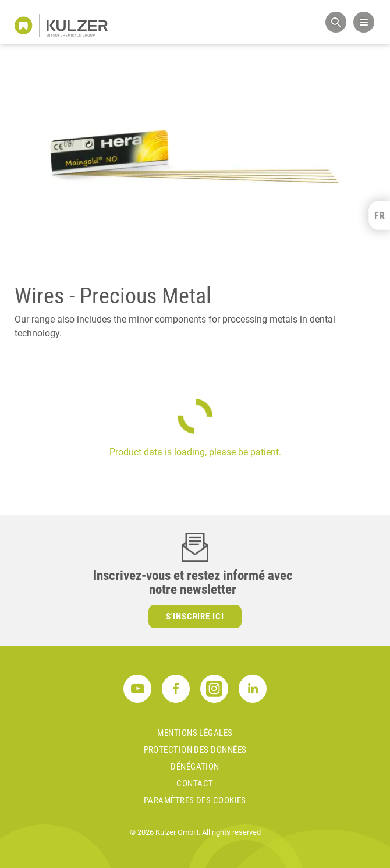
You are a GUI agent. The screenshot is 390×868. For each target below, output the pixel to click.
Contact (195, 784)
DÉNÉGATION (195, 767)
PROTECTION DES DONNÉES (195, 750)
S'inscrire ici (195, 617)
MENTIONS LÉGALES (195, 733)
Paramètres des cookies (195, 800)
